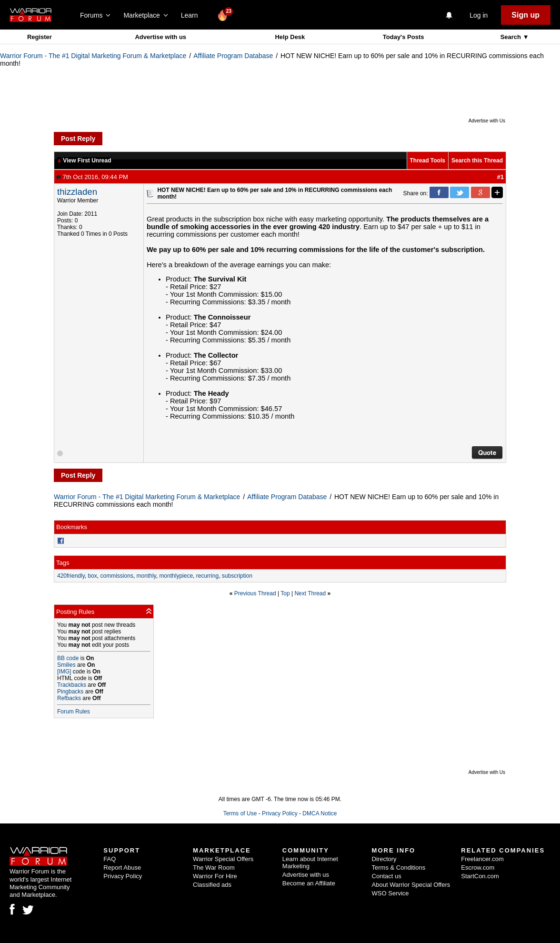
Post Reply (78, 139)
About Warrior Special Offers (411, 885)
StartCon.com (480, 876)
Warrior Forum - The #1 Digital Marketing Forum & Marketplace (93, 56)
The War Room (214, 868)
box (93, 576)
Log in (479, 15)
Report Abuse (122, 868)
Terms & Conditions (399, 868)
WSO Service (390, 893)
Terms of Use (240, 813)
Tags (63, 563)
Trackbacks (72, 685)
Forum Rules (74, 712)
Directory (384, 859)
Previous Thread (255, 593)
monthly (146, 576)
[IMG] (64, 672)
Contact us (387, 876)
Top (285, 593)
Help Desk (290, 37)
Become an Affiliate (309, 883)
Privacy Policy (280, 813)
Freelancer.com (482, 859)
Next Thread (310, 593)
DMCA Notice (320, 813)
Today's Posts (404, 37)
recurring (207, 576)
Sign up (525, 15)
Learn (192, 15)
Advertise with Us (487, 121)
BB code (68, 658)
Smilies (66, 665)
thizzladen (77, 192)
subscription (237, 576)
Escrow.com (478, 868)
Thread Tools (428, 161)
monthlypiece (176, 576)
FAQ (110, 859)
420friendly (71, 576)
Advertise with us (160, 37)
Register (40, 37)
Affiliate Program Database (233, 56)
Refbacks (69, 698)
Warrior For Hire (215, 876)
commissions (117, 576)
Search (512, 37)
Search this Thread (477, 161)
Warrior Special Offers (223, 859)
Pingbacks (70, 692)
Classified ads (212, 885)
